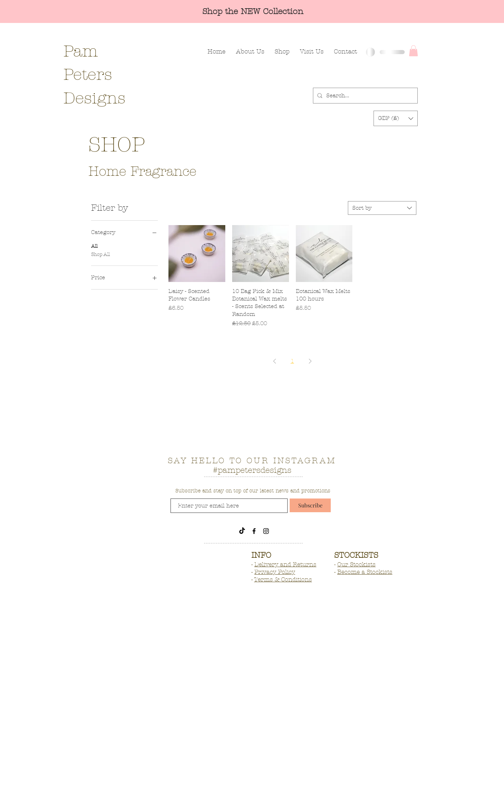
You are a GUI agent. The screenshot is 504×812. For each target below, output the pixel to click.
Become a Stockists (365, 572)
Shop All (100, 254)
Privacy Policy (275, 572)
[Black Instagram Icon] (266, 531)
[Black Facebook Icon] (254, 531)
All (94, 246)
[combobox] (382, 208)
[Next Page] (310, 361)
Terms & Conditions (283, 579)
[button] (413, 51)
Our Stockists (356, 564)
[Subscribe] (310, 505)
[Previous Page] (275, 361)
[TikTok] (242, 531)
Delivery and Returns (285, 564)
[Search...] (365, 96)
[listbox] (396, 118)
